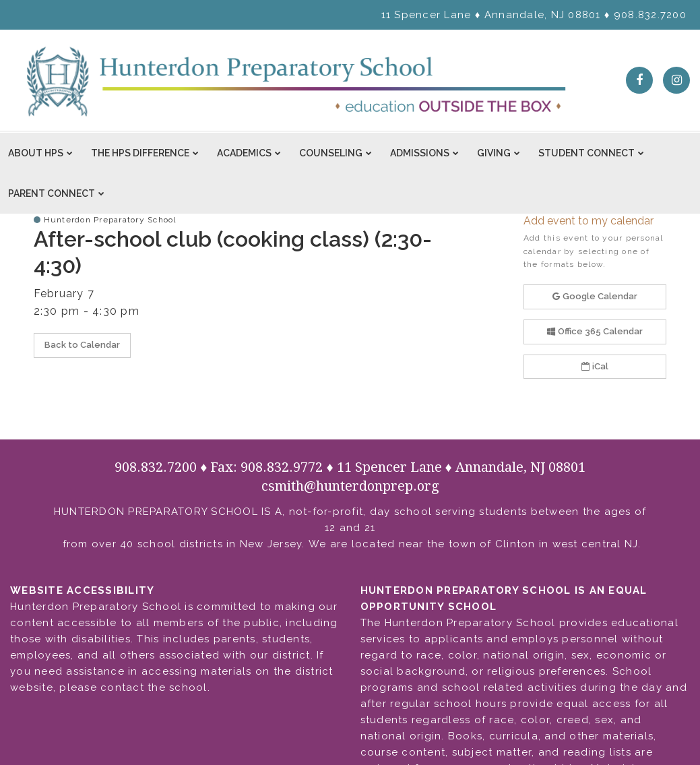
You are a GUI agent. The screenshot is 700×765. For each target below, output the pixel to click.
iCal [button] (595, 366)
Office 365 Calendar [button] (595, 331)
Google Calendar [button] (595, 296)
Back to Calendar (82, 345)
